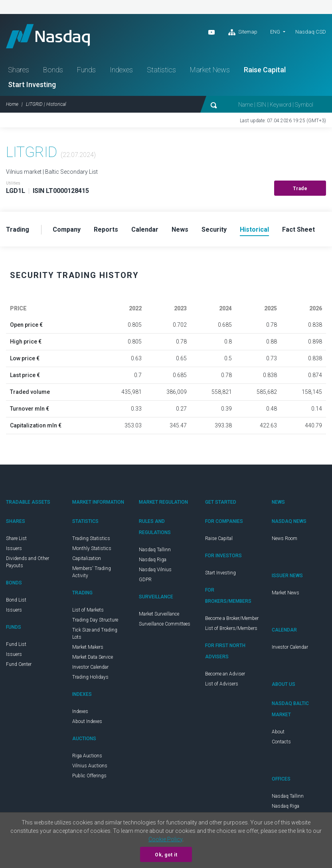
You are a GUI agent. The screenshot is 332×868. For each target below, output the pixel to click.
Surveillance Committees (165, 624)
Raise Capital (265, 70)
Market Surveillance (159, 614)
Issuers (14, 548)
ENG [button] (275, 32)
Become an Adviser (225, 674)
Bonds (53, 70)
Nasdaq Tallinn (155, 550)
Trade (300, 189)
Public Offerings (89, 776)
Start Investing (32, 84)
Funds (86, 70)
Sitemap (243, 32)
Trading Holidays (90, 677)
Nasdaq (48, 36)
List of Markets (88, 610)
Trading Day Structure (95, 620)
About (278, 732)
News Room (285, 538)
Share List (16, 538)
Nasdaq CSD (311, 32)
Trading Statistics (91, 538)
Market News (210, 70)
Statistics (161, 70)
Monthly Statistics (92, 548)
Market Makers (88, 647)
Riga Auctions (87, 756)
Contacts (281, 742)
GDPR (145, 580)
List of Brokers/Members (231, 628)
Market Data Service (93, 657)
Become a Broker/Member (232, 618)
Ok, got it (166, 855)
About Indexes (87, 721)
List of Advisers (222, 684)
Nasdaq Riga (153, 560)
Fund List (16, 644)
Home (12, 104)
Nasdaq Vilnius (155, 570)
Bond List (16, 600)
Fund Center (19, 664)
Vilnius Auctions (90, 766)
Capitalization (87, 558)
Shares (19, 70)
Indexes (121, 70)
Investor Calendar (90, 667)
